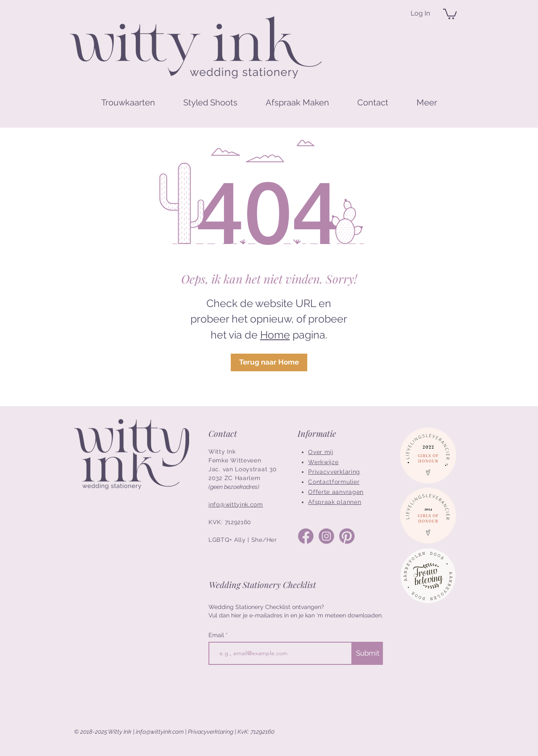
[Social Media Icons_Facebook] (306, 536)
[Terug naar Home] (269, 362)
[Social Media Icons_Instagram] (326, 536)
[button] (450, 13)
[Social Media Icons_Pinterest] (347, 536)
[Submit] (368, 653)
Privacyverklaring (211, 732)
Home (275, 335)
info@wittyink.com (160, 732)
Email (217, 635)
